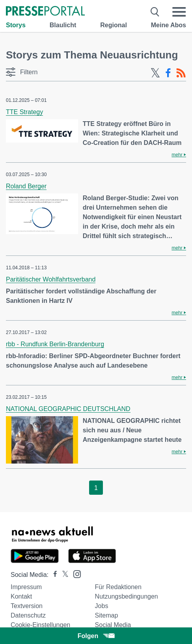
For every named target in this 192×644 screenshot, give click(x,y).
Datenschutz (28, 615)
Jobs (102, 606)
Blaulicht (63, 25)
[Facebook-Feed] (168, 73)
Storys (16, 25)
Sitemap (107, 615)
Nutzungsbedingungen (127, 596)
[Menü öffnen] (179, 12)
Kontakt (21, 596)
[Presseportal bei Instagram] (75, 574)
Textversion (27, 606)
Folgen (96, 636)
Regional (114, 25)
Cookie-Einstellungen (40, 625)
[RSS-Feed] (181, 73)
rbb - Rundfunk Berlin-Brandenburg (55, 344)
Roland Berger (26, 186)
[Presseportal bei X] (63, 575)
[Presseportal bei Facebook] (53, 575)
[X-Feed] (155, 73)
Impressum (26, 587)
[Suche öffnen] (155, 12)
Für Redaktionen (118, 587)
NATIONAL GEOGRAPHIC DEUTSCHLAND (68, 409)
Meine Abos (169, 25)
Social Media (113, 625)
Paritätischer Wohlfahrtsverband (51, 279)
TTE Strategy (24, 112)
